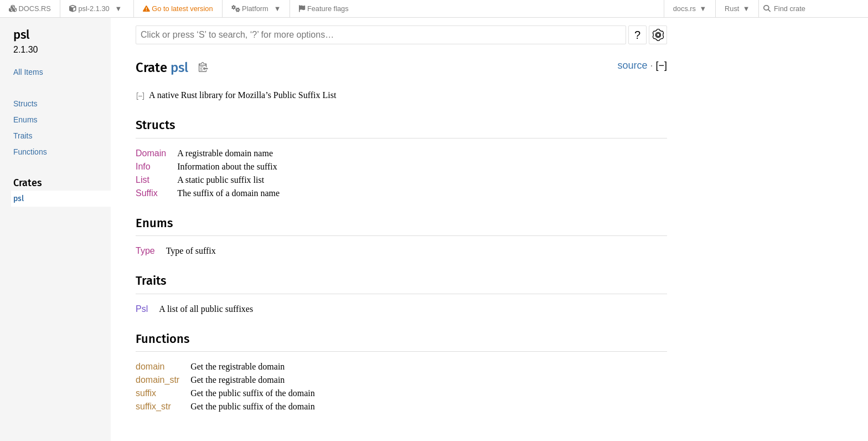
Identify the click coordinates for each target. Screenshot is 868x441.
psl (21, 35)
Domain (151, 154)
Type (145, 253)
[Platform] (249, 9)
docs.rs (687, 9)
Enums (25, 120)
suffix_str (154, 412)
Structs (26, 104)
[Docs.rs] (27, 9)
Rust (735, 9)
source (632, 65)
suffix (146, 398)
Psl (141, 312)
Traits (23, 136)
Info (143, 168)
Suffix (147, 195)
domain (151, 370)
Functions (30, 152)
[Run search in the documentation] (381, 35)
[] (661, 66)
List (143, 181)
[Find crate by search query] (821, 9)
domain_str (159, 384)
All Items (29, 72)
